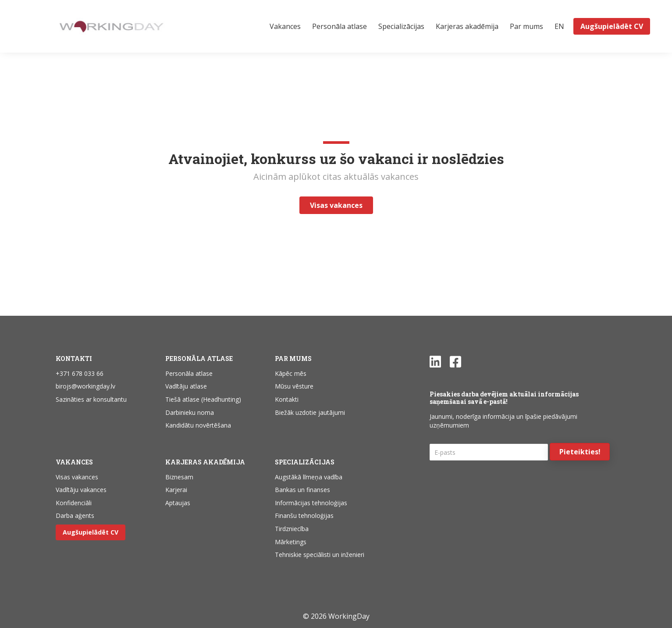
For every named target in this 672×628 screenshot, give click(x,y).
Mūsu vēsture (294, 386)
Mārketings (291, 542)
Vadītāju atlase (186, 386)
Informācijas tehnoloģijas (311, 503)
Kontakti (287, 399)
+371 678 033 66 (80, 373)
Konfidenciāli (74, 503)
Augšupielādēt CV (91, 532)
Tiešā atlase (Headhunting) (203, 399)
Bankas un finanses (302, 490)
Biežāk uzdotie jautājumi (310, 412)
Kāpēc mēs (291, 373)
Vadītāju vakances (81, 490)
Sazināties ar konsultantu (91, 399)
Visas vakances (77, 477)
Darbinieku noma (190, 412)
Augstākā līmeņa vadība (309, 477)
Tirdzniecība (292, 529)
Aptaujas (178, 503)
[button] (580, 452)
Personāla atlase (189, 373)
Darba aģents (75, 516)
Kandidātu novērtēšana (198, 425)
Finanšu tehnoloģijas (304, 516)
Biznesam (179, 477)
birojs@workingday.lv (85, 386)
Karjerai (176, 490)
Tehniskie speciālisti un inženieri (320, 555)
